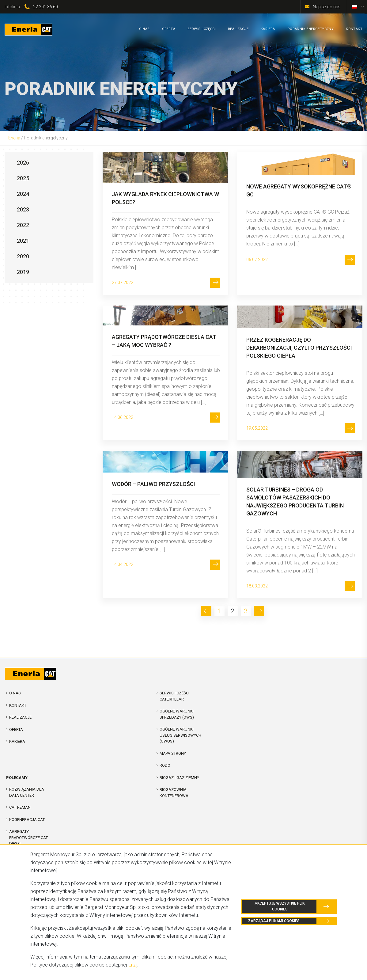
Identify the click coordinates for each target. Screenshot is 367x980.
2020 (23, 256)
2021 (23, 241)
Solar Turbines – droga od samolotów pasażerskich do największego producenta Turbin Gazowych (295, 501)
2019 (23, 272)
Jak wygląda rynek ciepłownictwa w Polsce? (165, 198)
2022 (23, 225)
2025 (23, 178)
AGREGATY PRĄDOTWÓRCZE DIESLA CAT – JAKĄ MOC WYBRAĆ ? (164, 341)
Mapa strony (173, 753)
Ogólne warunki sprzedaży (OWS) (177, 714)
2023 (23, 209)
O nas (15, 693)
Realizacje (20, 717)
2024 (23, 194)
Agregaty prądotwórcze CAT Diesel (28, 838)
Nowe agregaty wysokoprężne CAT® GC (299, 190)
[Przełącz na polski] (354, 7)
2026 (23, 163)
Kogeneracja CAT (27, 820)
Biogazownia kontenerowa (174, 793)
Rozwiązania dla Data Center (27, 792)
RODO (165, 765)
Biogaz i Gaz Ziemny (179, 778)
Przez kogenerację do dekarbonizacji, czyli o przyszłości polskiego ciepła (299, 348)
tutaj (133, 965)
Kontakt (18, 705)
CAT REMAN (20, 807)
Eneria (14, 138)
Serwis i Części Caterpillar (174, 696)
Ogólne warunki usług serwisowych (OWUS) (180, 735)
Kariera (17, 741)
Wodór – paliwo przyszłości (153, 484)
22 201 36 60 (45, 7)
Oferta (16, 729)
